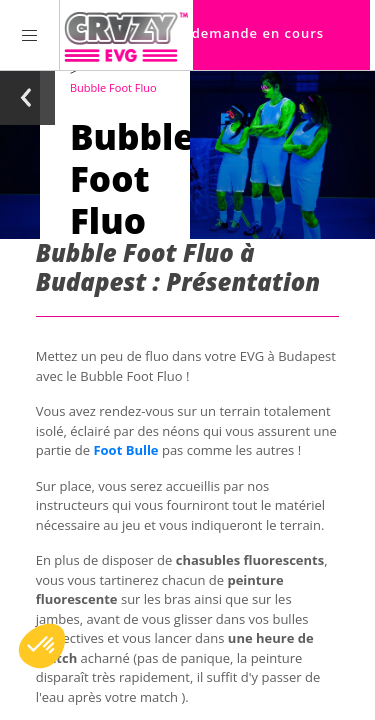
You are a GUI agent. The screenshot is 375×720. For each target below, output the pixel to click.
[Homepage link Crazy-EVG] (126, 35)
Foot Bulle (125, 450)
